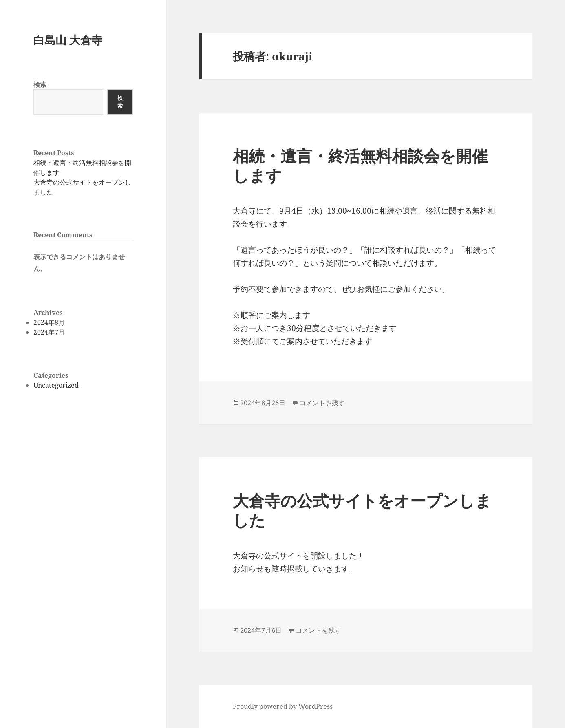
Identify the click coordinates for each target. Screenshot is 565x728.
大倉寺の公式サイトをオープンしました (362, 510)
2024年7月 (49, 332)
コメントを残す (322, 403)
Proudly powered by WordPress (283, 706)
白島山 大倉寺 (68, 40)
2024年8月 (49, 322)
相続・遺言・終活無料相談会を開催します (360, 165)
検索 (40, 84)
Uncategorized (56, 385)
